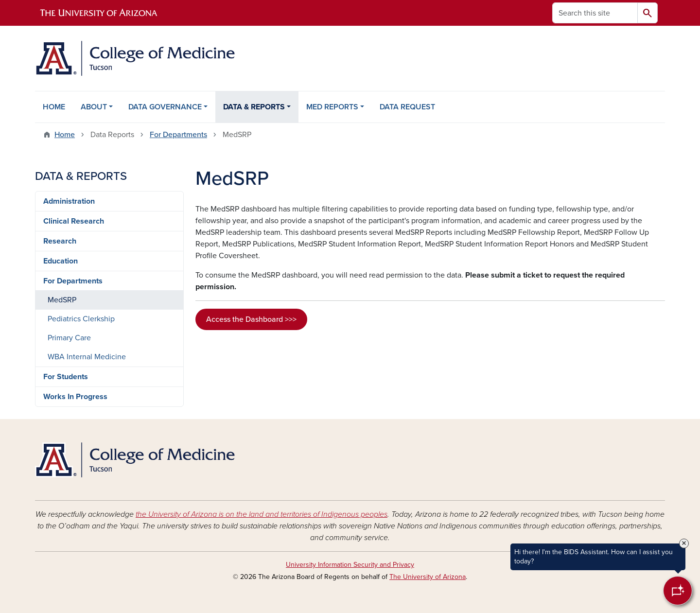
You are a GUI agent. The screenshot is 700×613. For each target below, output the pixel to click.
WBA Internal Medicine (87, 357)
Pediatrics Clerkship (81, 319)
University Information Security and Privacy (350, 565)
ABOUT (94, 107)
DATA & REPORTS (254, 107)
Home (65, 135)
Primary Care (69, 338)
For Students (66, 377)
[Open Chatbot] (678, 591)
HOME (54, 107)
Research (60, 241)
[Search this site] (595, 13)
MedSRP (62, 300)
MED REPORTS (332, 107)
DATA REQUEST (407, 107)
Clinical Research (74, 221)
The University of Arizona (428, 577)
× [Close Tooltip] (684, 543)
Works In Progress (75, 397)
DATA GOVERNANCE (165, 107)
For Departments (178, 135)
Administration (69, 201)
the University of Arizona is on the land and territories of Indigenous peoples (262, 514)
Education (61, 261)
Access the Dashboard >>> (251, 319)
